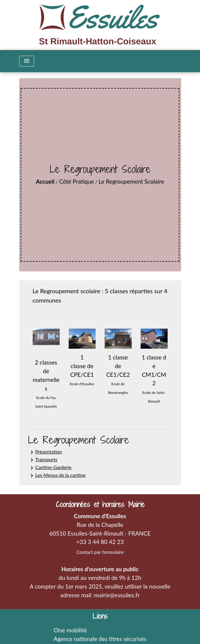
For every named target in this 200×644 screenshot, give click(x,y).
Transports (43, 460)
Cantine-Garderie (50, 468)
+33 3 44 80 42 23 (100, 542)
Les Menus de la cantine (57, 476)
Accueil (45, 181)
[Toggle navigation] (27, 61)
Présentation (45, 452)
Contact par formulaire (100, 552)
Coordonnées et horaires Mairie (100, 505)
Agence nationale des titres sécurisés (100, 639)
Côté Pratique (76, 181)
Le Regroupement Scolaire (131, 181)
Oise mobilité (70, 630)
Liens (100, 616)
